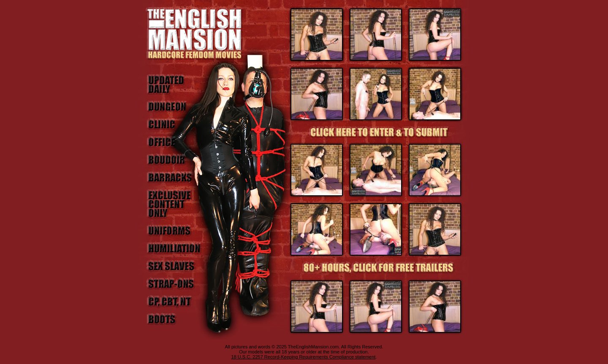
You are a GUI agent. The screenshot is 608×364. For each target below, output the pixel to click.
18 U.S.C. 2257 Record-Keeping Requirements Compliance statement (304, 357)
